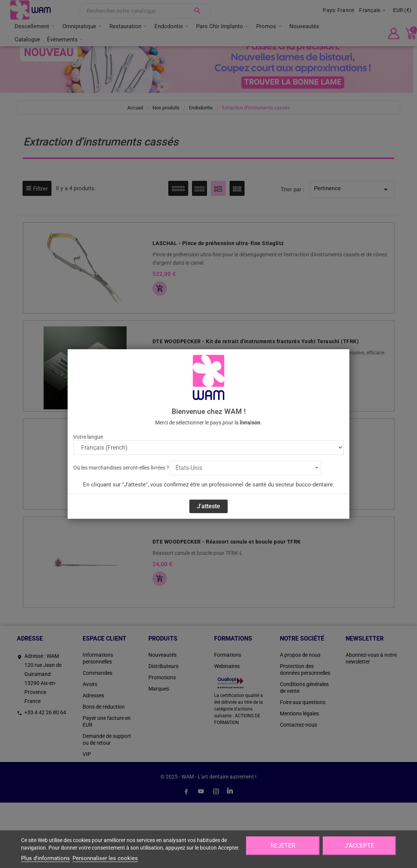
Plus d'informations (45, 858)
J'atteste (208, 506)
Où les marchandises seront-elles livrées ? (121, 468)
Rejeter (283, 846)
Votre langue (88, 437)
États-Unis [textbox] (189, 468)
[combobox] (245, 468)
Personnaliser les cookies (105, 858)
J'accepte (359, 846)
